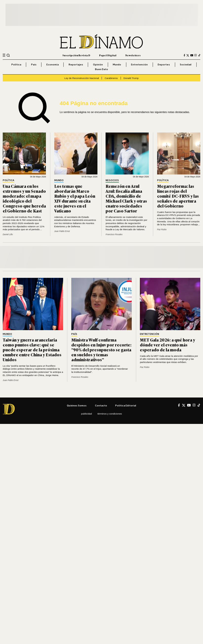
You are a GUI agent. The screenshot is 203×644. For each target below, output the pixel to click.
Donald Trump (131, 78)
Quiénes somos (77, 405)
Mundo (117, 64)
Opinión (98, 64)
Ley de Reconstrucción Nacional (82, 78)
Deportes (164, 64)
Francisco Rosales (114, 234)
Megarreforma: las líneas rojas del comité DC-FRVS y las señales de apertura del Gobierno (178, 196)
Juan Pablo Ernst (62, 231)
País (34, 64)
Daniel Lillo (8, 234)
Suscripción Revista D (76, 55)
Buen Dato (101, 69)
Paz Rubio (162, 229)
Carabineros (111, 78)
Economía (53, 64)
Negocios (112, 180)
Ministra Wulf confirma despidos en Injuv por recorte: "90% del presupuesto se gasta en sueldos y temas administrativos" (101, 350)
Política (16, 64)
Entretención (139, 64)
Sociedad (186, 64)
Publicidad (87, 414)
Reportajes (76, 64)
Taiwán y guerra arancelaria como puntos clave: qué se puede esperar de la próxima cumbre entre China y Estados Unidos (32, 350)
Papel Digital (108, 55)
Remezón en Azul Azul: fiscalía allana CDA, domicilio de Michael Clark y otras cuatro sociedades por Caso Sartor (126, 198)
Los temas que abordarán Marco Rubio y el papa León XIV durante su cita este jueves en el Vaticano (75, 198)
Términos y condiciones (110, 414)
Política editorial (126, 405)
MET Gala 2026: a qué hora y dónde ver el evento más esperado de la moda (167, 345)
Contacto (101, 405)
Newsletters (133, 55)
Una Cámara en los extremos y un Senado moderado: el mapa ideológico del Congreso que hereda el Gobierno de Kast (24, 198)
